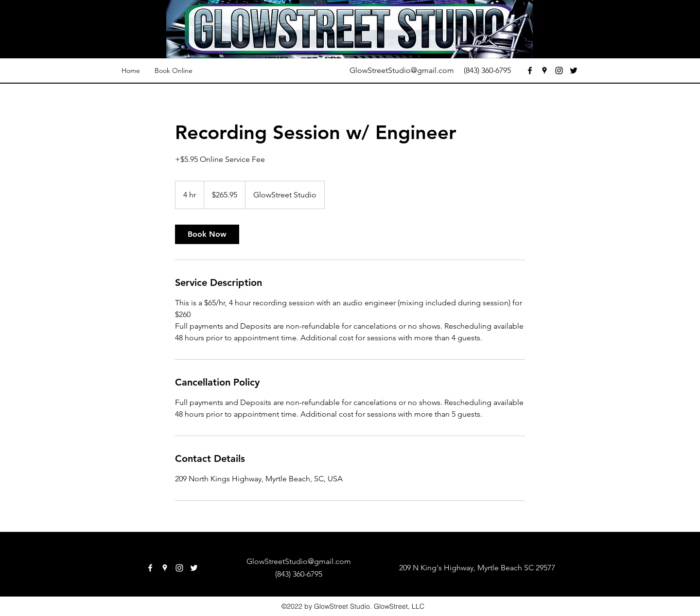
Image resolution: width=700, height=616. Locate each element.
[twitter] (574, 70)
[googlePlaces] (544, 70)
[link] (207, 234)
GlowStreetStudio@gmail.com (402, 70)
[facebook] (530, 70)
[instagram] (559, 70)
